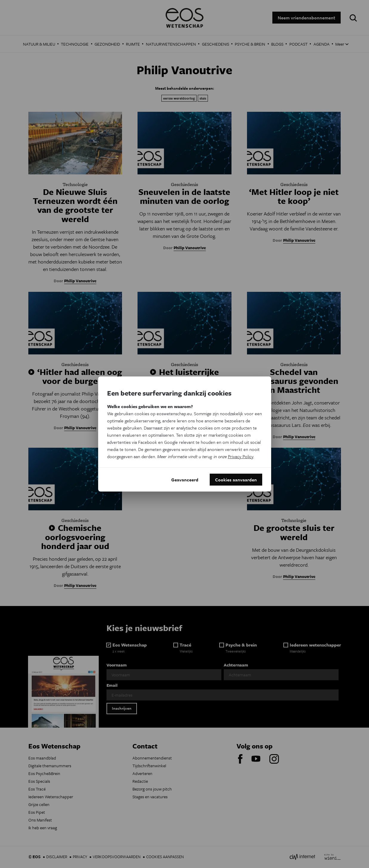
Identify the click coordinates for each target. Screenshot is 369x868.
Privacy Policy (241, 456)
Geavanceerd (185, 480)
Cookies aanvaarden (236, 480)
